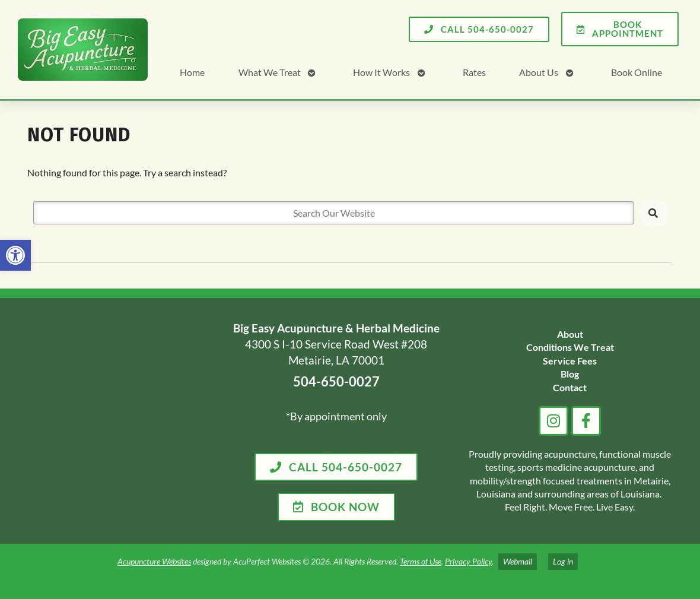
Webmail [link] (518, 561)
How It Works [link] (381, 72)
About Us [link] (539, 72)
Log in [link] (563, 561)
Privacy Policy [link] (468, 561)
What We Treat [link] (270, 72)
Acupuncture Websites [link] (154, 561)
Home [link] (192, 72)
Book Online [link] (637, 72)
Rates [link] (474, 72)
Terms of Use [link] (421, 561)
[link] (15, 255)
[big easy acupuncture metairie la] (115, 421)
